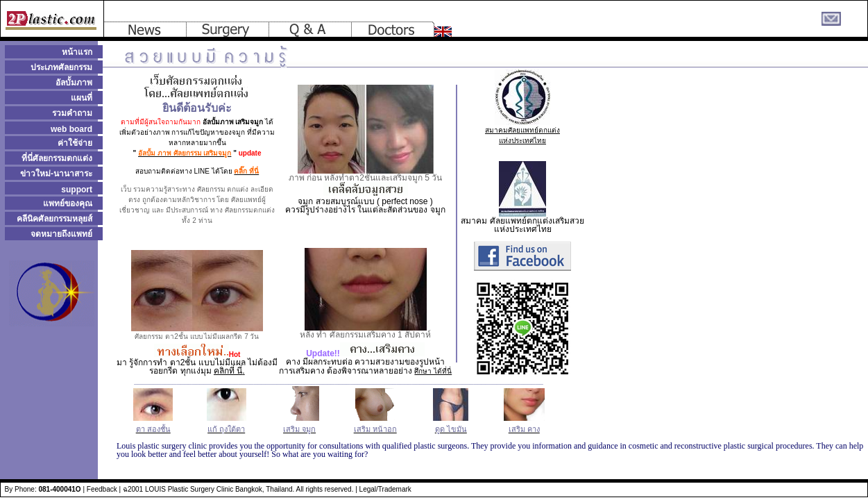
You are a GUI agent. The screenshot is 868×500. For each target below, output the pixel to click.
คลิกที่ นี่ (228, 371)
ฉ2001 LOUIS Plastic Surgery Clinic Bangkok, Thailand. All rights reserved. (238, 489)
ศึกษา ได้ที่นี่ (433, 371)
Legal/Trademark (385, 489)
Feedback (102, 489)
